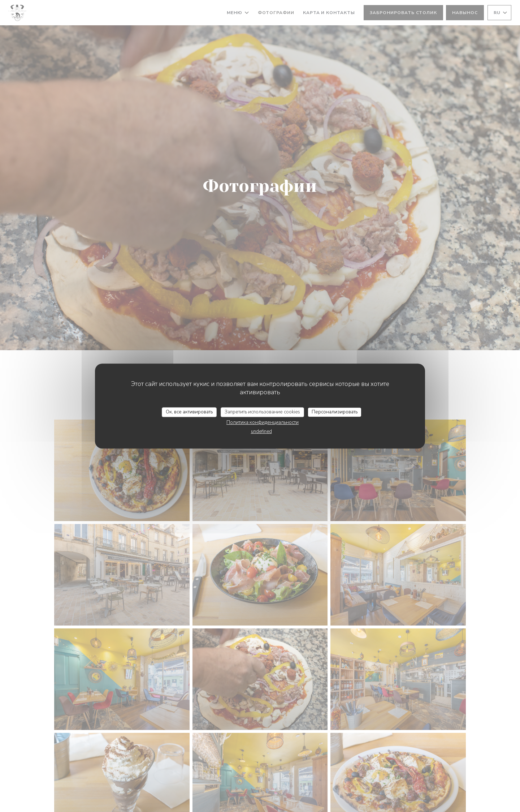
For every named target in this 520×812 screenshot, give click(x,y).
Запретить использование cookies (262, 412)
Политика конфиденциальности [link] (263, 422)
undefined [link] (261, 431)
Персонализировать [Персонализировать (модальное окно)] (335, 412)
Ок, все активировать (189, 412)
